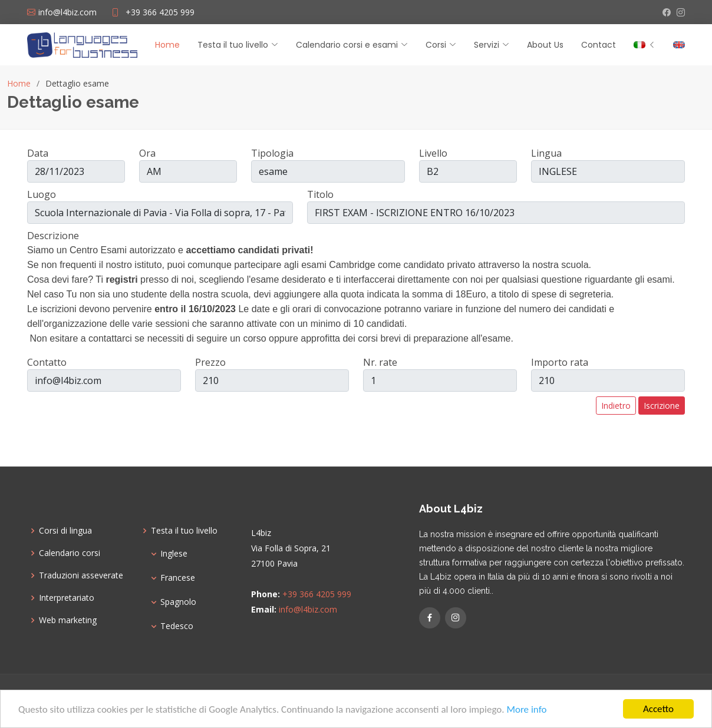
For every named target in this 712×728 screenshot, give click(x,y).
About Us (545, 45)
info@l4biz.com (308, 609)
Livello (433, 153)
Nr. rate (380, 362)
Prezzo (210, 362)
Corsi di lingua (65, 531)
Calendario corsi (70, 553)
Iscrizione (662, 406)
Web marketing (68, 620)
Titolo (320, 194)
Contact (599, 45)
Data (38, 153)
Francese (178, 578)
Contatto (47, 362)
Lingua (546, 153)
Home (167, 45)
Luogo (42, 194)
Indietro (616, 406)
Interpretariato (67, 598)
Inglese (174, 554)
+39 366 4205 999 (160, 12)
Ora (147, 153)
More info (526, 710)
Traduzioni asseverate (81, 575)
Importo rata (560, 362)
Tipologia (272, 153)
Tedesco (177, 626)
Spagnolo (178, 602)
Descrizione (53, 236)
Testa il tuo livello (184, 531)
